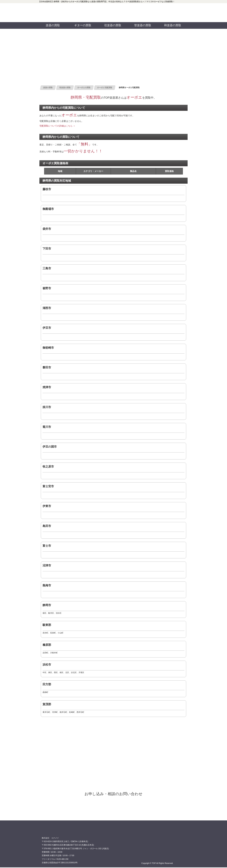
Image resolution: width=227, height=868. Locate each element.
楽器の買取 (53, 25)
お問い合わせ (170, 13)
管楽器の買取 (143, 25)
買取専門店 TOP (50, 831)
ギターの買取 (83, 25)
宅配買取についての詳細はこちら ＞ (57, 126)
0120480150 (92, 13)
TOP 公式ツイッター (132, 17)
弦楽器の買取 (113, 25)
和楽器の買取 (173, 25)
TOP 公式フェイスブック (132, 8)
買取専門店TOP (54, 13)
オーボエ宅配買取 (113, 806)
